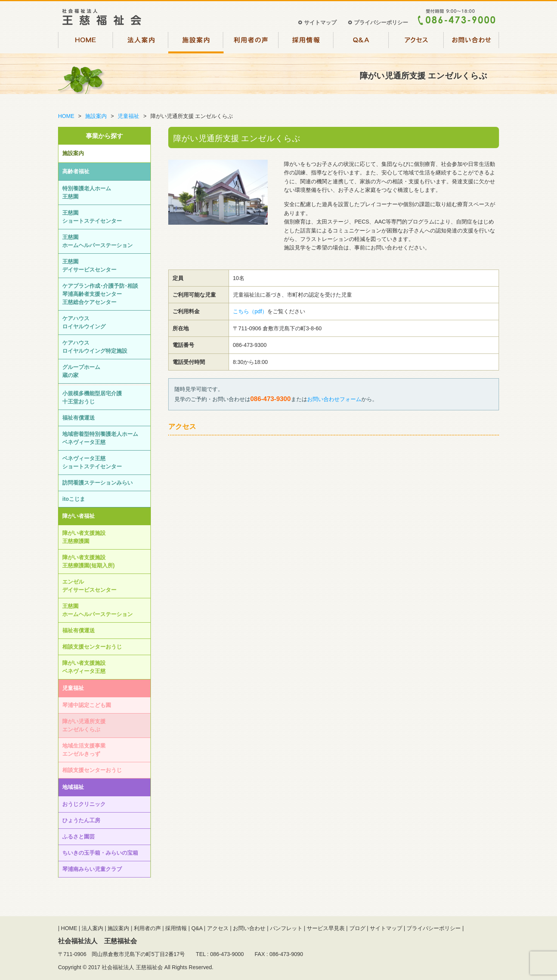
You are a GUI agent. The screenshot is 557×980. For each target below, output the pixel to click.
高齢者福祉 (76, 171)
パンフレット (286, 928)
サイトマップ (320, 22)
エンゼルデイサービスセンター (89, 586)
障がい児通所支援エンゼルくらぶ (84, 725)
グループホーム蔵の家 (81, 371)
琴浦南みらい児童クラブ (92, 869)
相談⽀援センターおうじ (92, 647)
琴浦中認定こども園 (87, 705)
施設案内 (196, 42)
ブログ (357, 928)
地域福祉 (73, 787)
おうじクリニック (84, 804)
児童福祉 (128, 116)
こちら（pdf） (250, 311)
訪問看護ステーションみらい (97, 483)
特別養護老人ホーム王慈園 (87, 192)
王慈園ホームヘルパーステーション (97, 241)
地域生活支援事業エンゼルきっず (84, 750)
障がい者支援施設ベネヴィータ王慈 (84, 667)
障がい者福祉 (79, 516)
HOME (86, 42)
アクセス (416, 42)
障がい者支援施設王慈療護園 (84, 537)
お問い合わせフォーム (334, 399)
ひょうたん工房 (81, 820)
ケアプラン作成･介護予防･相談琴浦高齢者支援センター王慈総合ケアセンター (100, 294)
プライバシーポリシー (381, 22)
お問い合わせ (472, 42)
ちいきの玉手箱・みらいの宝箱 (100, 853)
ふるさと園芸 (79, 837)
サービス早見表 (326, 928)
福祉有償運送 (79, 418)
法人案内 (141, 42)
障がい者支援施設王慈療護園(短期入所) (88, 561)
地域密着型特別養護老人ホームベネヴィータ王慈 (100, 438)
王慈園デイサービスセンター (89, 265)
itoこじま (74, 499)
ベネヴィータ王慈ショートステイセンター (92, 462)
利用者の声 (251, 42)
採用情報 (306, 42)
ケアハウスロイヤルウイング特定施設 (95, 347)
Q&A (361, 42)
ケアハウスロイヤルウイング (84, 322)
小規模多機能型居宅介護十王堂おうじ (92, 397)
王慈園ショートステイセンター (92, 217)
